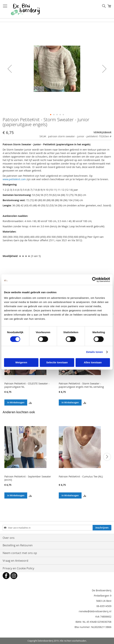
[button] (10, 69)
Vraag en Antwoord (15, 561)
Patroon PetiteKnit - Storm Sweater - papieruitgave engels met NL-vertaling (81, 385)
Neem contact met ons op (20, 553)
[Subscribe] (102, 528)
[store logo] (25, 9)
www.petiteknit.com (14, 179)
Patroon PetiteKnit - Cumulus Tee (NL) (81, 476)
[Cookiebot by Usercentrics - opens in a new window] (95, 280)
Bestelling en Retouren (18, 545)
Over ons (9, 538)
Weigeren (21, 362)
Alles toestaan (93, 362)
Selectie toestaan (57, 362)
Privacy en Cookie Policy (18, 568)
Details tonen (94, 352)
